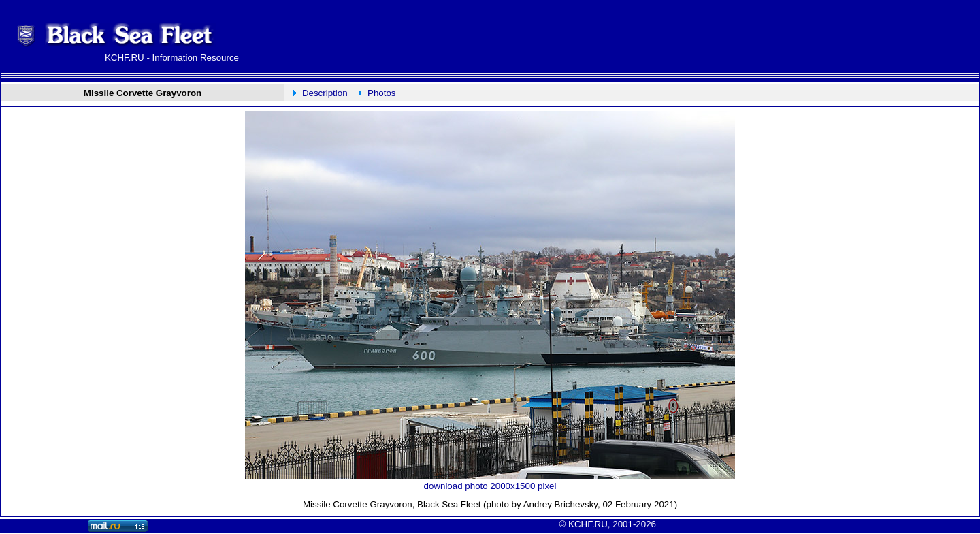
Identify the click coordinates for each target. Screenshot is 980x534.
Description (325, 93)
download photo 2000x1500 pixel (490, 486)
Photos (382, 93)
